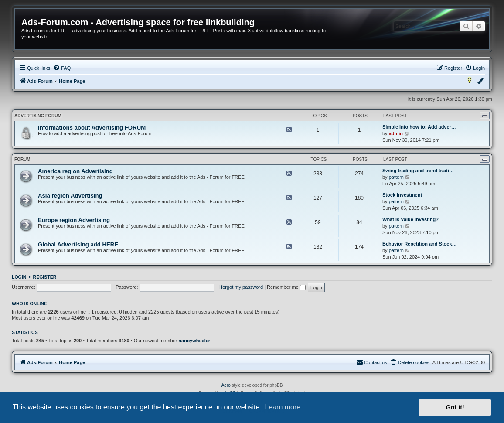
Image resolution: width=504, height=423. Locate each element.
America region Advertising (75, 171)
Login (19, 277)
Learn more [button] (283, 407)
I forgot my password (241, 287)
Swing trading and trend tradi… (418, 171)
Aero (226, 385)
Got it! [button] (455, 407)
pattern (396, 177)
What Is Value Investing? (410, 219)
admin (396, 133)
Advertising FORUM (38, 116)
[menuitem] (62, 68)
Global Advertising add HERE (78, 244)
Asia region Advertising (70, 196)
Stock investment (402, 195)
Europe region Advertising (74, 220)
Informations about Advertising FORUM (92, 128)
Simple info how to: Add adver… (419, 127)
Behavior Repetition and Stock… (420, 244)
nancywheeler (194, 341)
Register (45, 277)
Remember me (286, 287)
